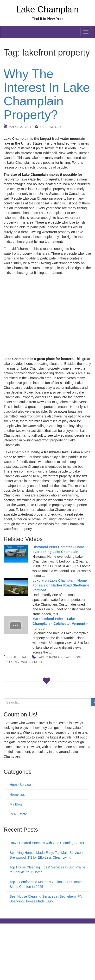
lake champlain (50, 657)
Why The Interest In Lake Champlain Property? (47, 94)
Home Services (21, 785)
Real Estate (19, 657)
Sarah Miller (50, 127)
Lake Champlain (47, 9)
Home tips (17, 794)
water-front (32, 662)
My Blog (16, 804)
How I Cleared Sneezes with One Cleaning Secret (47, 843)
